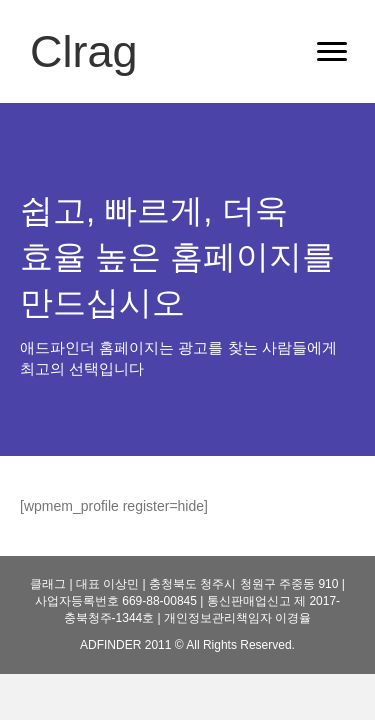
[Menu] (332, 52)
